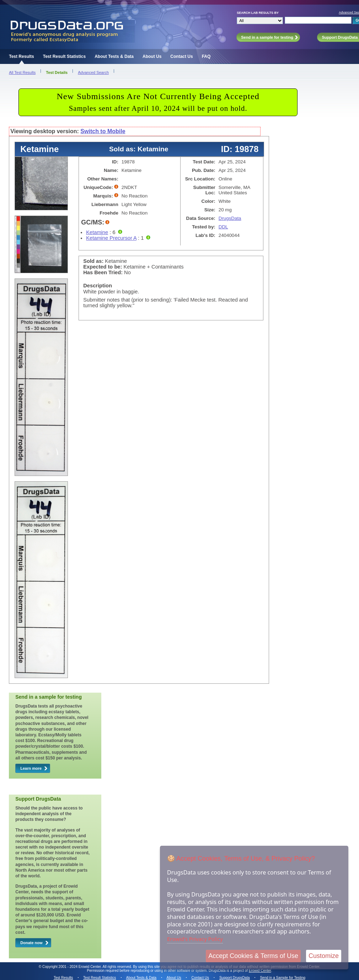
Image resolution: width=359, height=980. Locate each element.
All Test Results (22, 72)
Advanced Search (93, 72)
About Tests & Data (114, 56)
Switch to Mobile (103, 131)
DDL (223, 227)
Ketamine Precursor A (111, 238)
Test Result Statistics (64, 56)
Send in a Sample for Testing (283, 978)
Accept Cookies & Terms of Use (253, 956)
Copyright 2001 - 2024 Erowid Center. (72, 967)
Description (98, 286)
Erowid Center (260, 971)
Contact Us (181, 56)
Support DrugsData (235, 978)
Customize (324, 956)
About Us (152, 56)
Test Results (21, 56)
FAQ (206, 56)
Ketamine (97, 232)
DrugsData (230, 218)
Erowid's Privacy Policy (195, 939)
